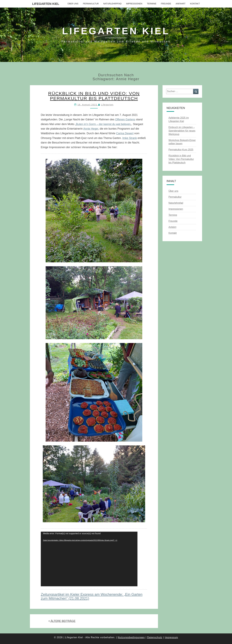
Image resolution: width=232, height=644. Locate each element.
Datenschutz (155, 637)
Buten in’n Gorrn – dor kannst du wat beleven (103, 124)
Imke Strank (130, 138)
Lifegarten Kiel (46, 4)
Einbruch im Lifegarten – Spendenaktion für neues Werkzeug (182, 131)
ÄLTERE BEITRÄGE (62, 621)
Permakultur (91, 4)
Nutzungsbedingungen (131, 637)
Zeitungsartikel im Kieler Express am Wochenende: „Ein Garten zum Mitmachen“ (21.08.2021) (92, 596)
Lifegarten (107, 105)
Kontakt (195, 4)
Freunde (166, 4)
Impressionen (134, 4)
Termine (152, 4)
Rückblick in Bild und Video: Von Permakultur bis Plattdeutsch (94, 96)
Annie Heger (91, 129)
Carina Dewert (125, 133)
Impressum (171, 637)
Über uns (73, 4)
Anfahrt (181, 4)
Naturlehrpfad (112, 4)
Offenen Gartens (125, 119)
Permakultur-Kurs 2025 (181, 150)
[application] (89, 559)
